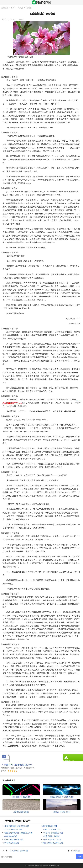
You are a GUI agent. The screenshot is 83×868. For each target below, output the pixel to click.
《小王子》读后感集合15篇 (53, 833)
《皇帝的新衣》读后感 (51, 836)
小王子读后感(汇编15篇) (12, 829)
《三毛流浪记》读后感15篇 (18, 851)
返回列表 (77, 851)
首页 (13, 8)
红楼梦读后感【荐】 (50, 826)
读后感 (29, 8)
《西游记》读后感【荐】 (52, 829)
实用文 (20, 8)
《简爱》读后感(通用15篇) (13, 840)
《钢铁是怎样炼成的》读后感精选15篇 (18, 833)
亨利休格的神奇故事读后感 (53, 843)
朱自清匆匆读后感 (10, 836)
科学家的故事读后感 (11, 843)
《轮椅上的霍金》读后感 (52, 840)
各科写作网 (38, 865)
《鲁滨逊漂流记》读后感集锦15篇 (16, 826)
